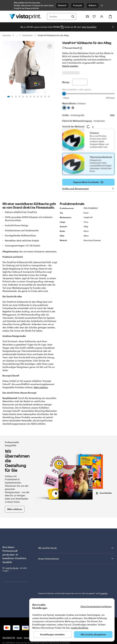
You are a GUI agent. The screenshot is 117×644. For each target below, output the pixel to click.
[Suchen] (73, 17)
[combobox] (60, 17)
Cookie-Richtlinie (80, 628)
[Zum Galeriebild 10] (41, 97)
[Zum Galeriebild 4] (19, 97)
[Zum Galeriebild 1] (9, 97)
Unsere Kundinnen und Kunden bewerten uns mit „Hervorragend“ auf (73, 573)
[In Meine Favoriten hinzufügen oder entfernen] (50, 46)
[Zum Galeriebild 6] (27, 97)
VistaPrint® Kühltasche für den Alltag (53, 35)
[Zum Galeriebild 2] (12, 97)
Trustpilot (42, 570)
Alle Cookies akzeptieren (93, 634)
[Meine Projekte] (87, 17)
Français (78, 5)
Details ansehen (70, 66)
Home (19, 617)
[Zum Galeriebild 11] (45, 97)
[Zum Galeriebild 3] (16, 97)
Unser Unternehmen (76, 559)
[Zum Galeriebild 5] (23, 97)
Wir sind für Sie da (76, 548)
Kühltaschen (28, 35)
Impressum (29, 617)
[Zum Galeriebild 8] (34, 97)
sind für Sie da (12, 568)
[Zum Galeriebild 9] (38, 97)
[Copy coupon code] (62, 27)
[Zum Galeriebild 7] (30, 97)
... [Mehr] (17, 35)
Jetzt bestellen (89, 27)
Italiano (93, 5)
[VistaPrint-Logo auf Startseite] (25, 17)
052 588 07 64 (9, 617)
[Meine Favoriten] (94, 17)
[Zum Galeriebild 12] (49, 97)
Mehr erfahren (41, 387)
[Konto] (102, 17)
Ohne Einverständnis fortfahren (96, 606)
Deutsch (62, 5)
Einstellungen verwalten (52, 634)
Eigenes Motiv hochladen (88, 182)
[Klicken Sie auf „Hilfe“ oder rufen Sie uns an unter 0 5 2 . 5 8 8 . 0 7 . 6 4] (81, 17)
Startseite (7, 35)
